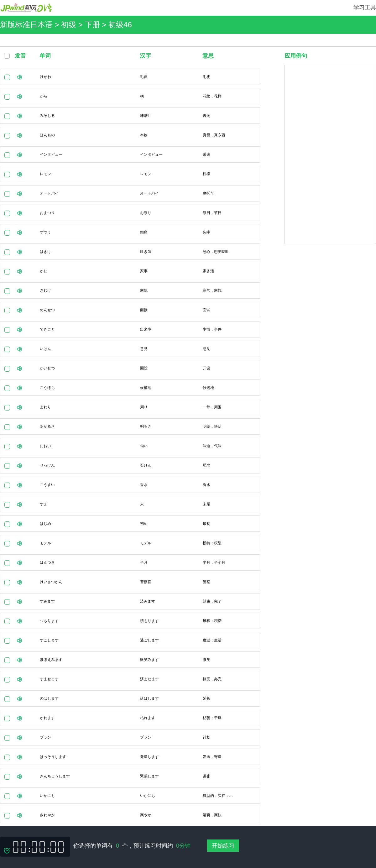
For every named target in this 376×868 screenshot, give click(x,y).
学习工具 (365, 8)
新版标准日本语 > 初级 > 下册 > (54, 25)
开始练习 (223, 846)
